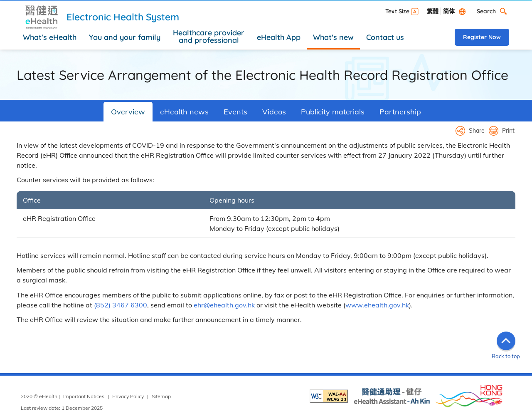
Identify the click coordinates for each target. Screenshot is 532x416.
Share (477, 131)
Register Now (482, 37)
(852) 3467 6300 (121, 305)
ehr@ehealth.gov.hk (224, 305)
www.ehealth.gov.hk (377, 305)
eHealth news (184, 112)
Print (508, 131)
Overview (128, 112)
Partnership (400, 112)
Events (235, 112)
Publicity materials (333, 112)
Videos (274, 112)
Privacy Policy (128, 396)
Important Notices (84, 396)
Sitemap (161, 396)
